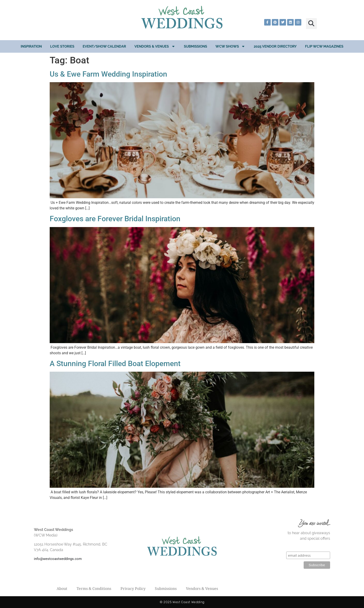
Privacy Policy (133, 588)
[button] (311, 24)
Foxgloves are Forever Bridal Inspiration (115, 219)
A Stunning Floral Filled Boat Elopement (115, 364)
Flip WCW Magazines (324, 46)
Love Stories (62, 46)
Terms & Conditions (94, 588)
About (62, 588)
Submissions (195, 46)
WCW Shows (231, 46)
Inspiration (31, 46)
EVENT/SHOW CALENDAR (104, 46)
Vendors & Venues (155, 46)
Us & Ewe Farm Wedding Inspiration (108, 74)
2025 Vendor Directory (275, 46)
